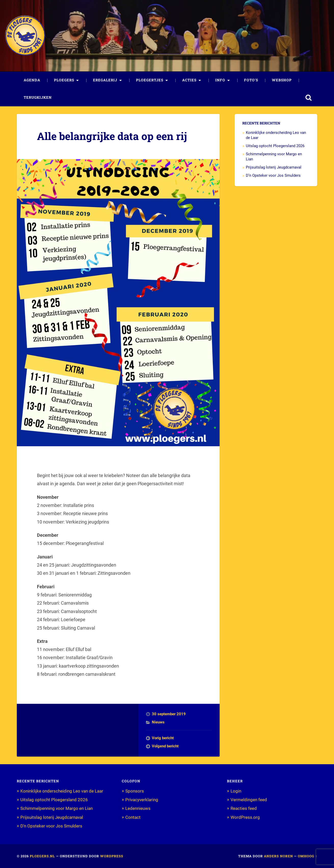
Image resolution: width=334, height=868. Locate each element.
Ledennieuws (138, 808)
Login (236, 791)
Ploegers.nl (42, 856)
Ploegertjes (150, 80)
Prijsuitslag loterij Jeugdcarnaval (274, 167)
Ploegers (64, 80)
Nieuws (158, 722)
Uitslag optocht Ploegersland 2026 (275, 146)
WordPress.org (245, 817)
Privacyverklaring (142, 800)
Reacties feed (244, 808)
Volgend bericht (165, 746)
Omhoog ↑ (308, 856)
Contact (133, 817)
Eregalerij (105, 80)
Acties (189, 80)
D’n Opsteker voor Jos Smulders (273, 175)
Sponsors (135, 791)
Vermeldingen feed (249, 800)
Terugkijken (38, 97)
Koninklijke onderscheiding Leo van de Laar (62, 791)
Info (220, 80)
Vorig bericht (163, 738)
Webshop (282, 80)
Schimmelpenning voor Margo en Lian (57, 808)
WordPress (112, 856)
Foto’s (251, 80)
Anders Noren (278, 856)
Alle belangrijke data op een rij (112, 136)
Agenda (32, 80)
